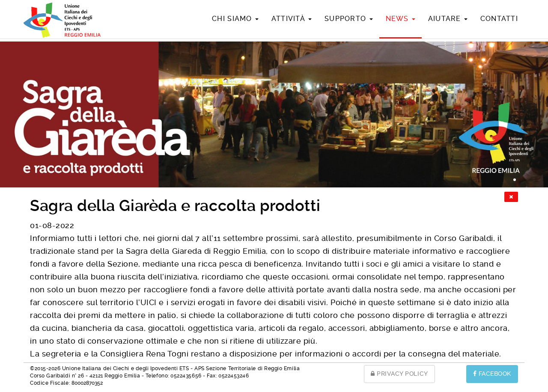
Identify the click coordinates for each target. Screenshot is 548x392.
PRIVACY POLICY (399, 374)
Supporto (348, 19)
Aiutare (448, 19)
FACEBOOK (492, 374)
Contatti (499, 19)
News (401, 19)
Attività (292, 19)
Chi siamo (235, 19)
